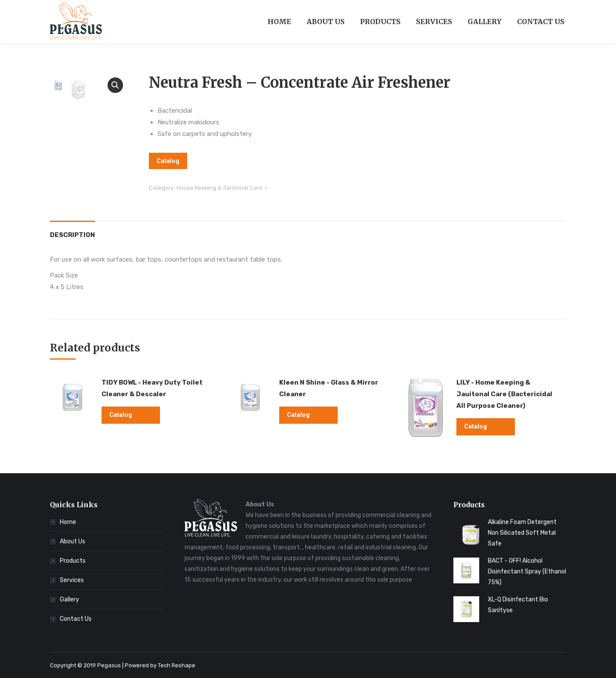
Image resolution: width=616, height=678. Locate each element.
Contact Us (76, 619)
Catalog (168, 161)
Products (73, 561)
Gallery (69, 599)
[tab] (72, 231)
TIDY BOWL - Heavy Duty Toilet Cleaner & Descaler (152, 388)
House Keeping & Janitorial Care (219, 188)
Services (72, 580)
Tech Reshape (177, 665)
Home (68, 522)
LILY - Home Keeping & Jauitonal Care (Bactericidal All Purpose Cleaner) (504, 394)
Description (72, 235)
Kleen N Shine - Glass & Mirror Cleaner (329, 388)
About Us (72, 541)
